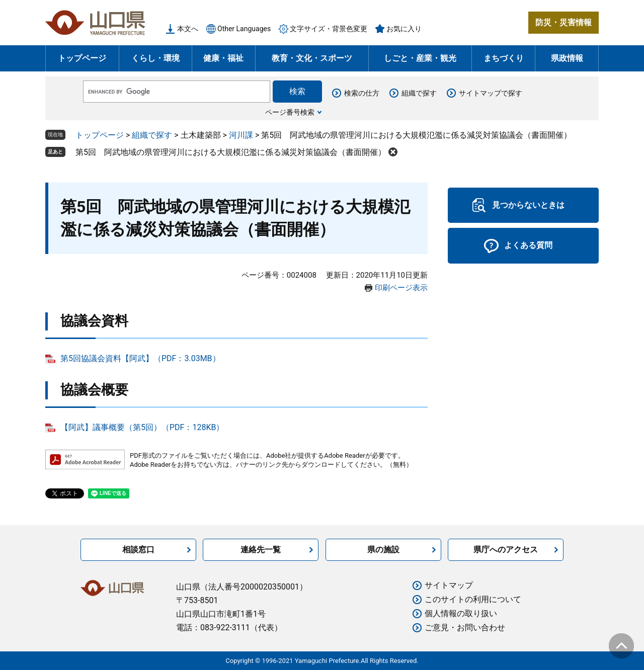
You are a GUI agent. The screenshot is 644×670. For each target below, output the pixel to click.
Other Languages (244, 29)
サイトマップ (449, 585)
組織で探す (419, 93)
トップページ (82, 58)
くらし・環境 (155, 58)
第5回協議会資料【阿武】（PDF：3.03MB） (140, 358)
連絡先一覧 (261, 550)
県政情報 (567, 58)
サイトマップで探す (491, 93)
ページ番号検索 (290, 112)
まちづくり (504, 58)
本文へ (188, 29)
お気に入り (404, 29)
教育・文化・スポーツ (312, 58)
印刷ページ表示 (401, 288)
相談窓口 (138, 550)
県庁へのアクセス (506, 550)
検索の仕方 (362, 93)
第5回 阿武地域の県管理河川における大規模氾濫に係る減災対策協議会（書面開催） (231, 152)
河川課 (241, 135)
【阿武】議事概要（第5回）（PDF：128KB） (142, 427)
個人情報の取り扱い (461, 613)
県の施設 (383, 550)
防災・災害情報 (563, 22)
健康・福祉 (223, 58)
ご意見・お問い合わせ (465, 627)
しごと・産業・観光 (420, 58)
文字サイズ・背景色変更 (329, 29)
